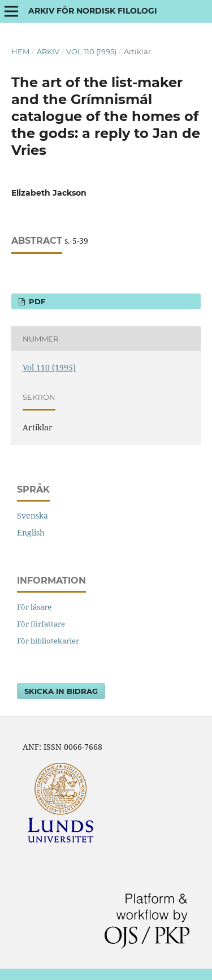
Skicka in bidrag (61, 691)
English (31, 532)
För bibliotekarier (48, 641)
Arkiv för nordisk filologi (93, 11)
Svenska (33, 515)
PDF (36, 301)
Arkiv (48, 51)
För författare (41, 624)
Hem (20, 51)
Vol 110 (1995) (91, 51)
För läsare (34, 607)
